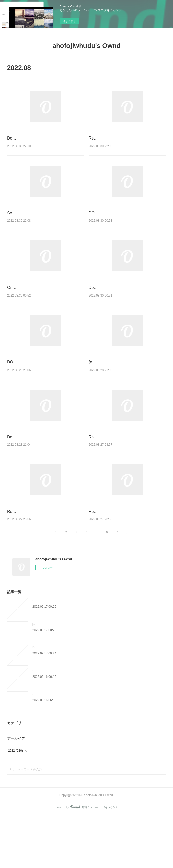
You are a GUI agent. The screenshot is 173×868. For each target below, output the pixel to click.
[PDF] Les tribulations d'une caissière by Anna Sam (67, 676)
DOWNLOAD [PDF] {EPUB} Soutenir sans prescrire (67, 699)
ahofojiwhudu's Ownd (86, 46)
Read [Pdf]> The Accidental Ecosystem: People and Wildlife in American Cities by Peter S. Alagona (125, 145)
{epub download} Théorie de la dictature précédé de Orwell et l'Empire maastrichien (89, 653)
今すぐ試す (70, 21)
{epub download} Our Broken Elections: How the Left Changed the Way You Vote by (89, 723)
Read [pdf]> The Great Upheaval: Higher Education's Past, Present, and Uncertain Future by (125, 557)
